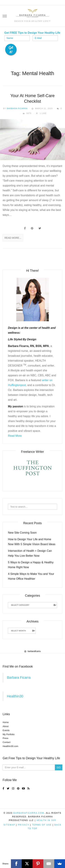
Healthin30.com (10, 772)
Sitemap (9, 851)
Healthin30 (15, 722)
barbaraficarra (32, 677)
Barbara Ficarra (17, 108)
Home (6, 748)
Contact (6, 768)
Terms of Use (42, 851)
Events (6, 756)
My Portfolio (9, 760)
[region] (32, 666)
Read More (15, 436)
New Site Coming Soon (22, 533)
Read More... (13, 238)
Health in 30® (46, 847)
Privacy (24, 851)
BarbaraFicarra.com (29, 839)
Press (5, 764)
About (6, 752)
